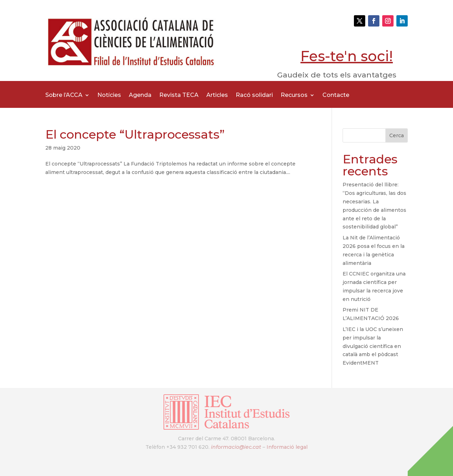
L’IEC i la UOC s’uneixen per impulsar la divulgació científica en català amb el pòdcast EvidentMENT (373, 346)
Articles (217, 95)
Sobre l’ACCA (64, 95)
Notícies (109, 95)
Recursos (294, 95)
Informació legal (287, 447)
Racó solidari (254, 95)
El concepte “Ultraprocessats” (135, 134)
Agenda (140, 95)
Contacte (336, 95)
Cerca (397, 135)
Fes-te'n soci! (347, 56)
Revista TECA (179, 95)
